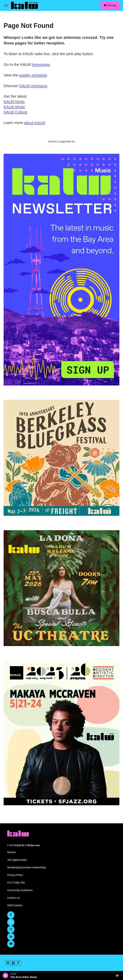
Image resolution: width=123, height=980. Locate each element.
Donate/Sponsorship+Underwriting (27, 868)
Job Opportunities (17, 860)
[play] (6, 975)
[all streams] (118, 975)
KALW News (14, 101)
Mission (11, 852)
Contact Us (13, 898)
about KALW (34, 123)
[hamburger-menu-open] (6, 5)
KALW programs (33, 86)
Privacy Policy (15, 875)
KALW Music (14, 107)
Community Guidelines (20, 890)
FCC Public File (16, 883)
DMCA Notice (15, 905)
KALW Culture (16, 112)
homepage (41, 64)
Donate (112, 5)
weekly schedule (33, 75)
